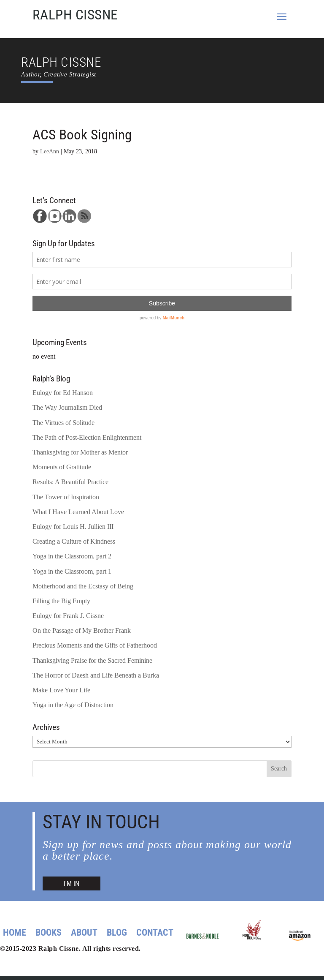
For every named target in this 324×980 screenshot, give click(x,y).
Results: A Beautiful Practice (70, 482)
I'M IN (72, 883)
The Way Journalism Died (67, 407)
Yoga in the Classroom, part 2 (72, 556)
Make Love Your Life (61, 690)
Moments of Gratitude (62, 467)
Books (49, 934)
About (84, 934)
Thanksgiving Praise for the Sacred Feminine (92, 660)
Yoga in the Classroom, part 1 (72, 571)
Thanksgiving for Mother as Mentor (80, 452)
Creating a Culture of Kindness (74, 541)
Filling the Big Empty (61, 601)
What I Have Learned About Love (78, 512)
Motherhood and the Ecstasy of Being (83, 586)
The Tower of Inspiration (66, 497)
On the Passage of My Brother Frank (82, 630)
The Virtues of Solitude (63, 423)
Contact (155, 934)
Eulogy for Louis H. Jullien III (73, 527)
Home (15, 934)
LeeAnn (50, 151)
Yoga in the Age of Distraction (73, 705)
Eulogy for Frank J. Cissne (68, 616)
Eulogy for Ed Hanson (63, 393)
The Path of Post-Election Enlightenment (87, 437)
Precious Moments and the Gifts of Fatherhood (95, 645)
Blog (117, 934)
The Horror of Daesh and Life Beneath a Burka (96, 675)
